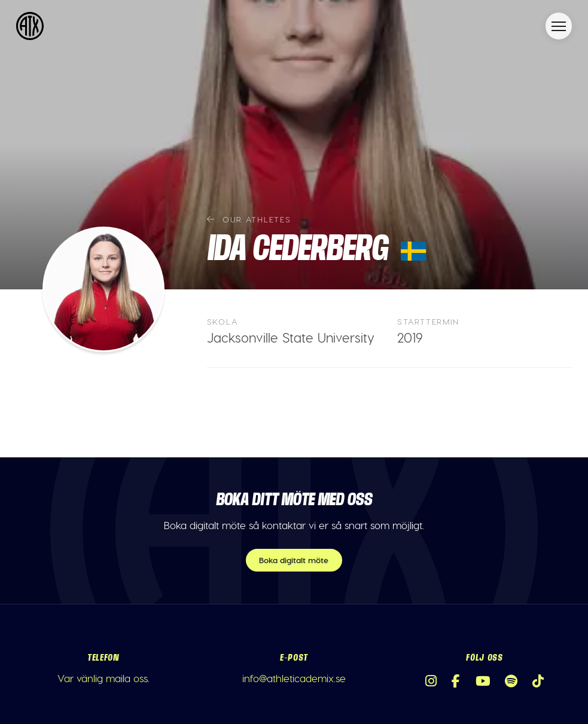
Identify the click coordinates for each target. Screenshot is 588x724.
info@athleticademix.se (294, 678)
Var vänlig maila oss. (103, 678)
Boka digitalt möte (294, 560)
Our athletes (249, 219)
